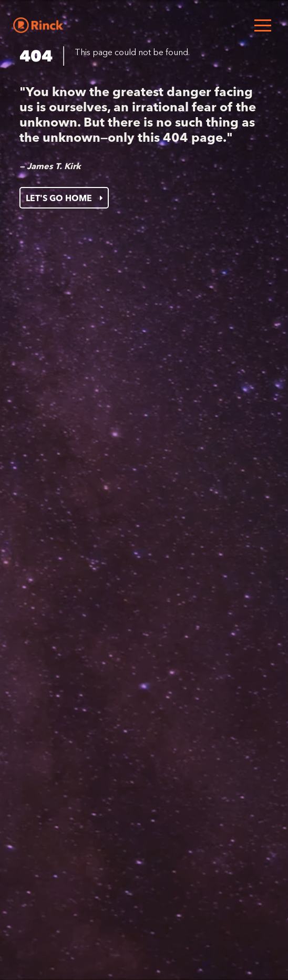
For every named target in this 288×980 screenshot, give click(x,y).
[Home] (38, 25)
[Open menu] (263, 25)
